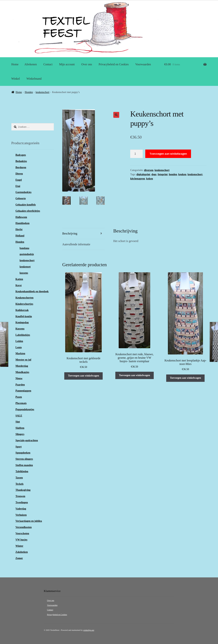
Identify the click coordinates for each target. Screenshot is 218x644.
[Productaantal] (136, 154)
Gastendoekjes (23, 192)
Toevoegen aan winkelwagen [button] (83, 376)
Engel (19, 180)
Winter (19, 546)
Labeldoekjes (23, 335)
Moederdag (22, 366)
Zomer (19, 558)
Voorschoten (22, 533)
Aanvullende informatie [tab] (76, 244)
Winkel (16, 79)
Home (15, 64)
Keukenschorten (24, 298)
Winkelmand (34, 79)
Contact (48, 64)
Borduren (21, 167)
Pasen (19, 397)
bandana (24, 248)
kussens (24, 273)
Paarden (20, 385)
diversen (149, 170)
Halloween (21, 217)
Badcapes (21, 155)
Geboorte (21, 198)
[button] (116, 115)
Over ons (87, 64)
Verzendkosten (24, 527)
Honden (29, 92)
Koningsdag (22, 322)
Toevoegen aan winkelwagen (168, 154)
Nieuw (19, 378)
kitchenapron (138, 179)
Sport (18, 447)
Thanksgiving (23, 490)
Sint (18, 422)
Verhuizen (21, 515)
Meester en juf (23, 360)
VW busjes (21, 540)
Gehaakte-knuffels (26, 205)
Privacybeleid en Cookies (114, 64)
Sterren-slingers (24, 459)
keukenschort (43, 92)
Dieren (19, 174)
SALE (19, 416)
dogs (154, 174)
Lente (19, 347)
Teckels (19, 484)
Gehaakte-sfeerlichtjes (28, 211)
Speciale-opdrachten (27, 440)
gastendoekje (27, 254)
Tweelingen (22, 502)
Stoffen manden (24, 465)
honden (173, 174)
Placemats (21, 403)
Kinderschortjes (24, 304)
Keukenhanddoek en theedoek (32, 291)
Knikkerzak (22, 310)
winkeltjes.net (89, 630)
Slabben (20, 428)
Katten (19, 279)
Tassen (19, 478)
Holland (20, 236)
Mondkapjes (22, 372)
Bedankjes (21, 161)
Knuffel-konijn (24, 316)
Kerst (18, 285)
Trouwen (20, 496)
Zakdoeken (22, 552)
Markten (20, 353)
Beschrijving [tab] (70, 234)
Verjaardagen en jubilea (29, 521)
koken (150, 179)
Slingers (20, 434)
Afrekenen (31, 64)
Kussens (20, 329)
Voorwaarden (143, 64)
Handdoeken (22, 223)
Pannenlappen (23, 391)
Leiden (19, 341)
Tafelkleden (22, 471)
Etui (18, 186)
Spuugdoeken (23, 453)
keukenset (25, 267)
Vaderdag (21, 509)
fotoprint (163, 174)
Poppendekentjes (25, 409)
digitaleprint (143, 174)
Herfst (19, 229)
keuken (182, 174)
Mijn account (67, 64)
